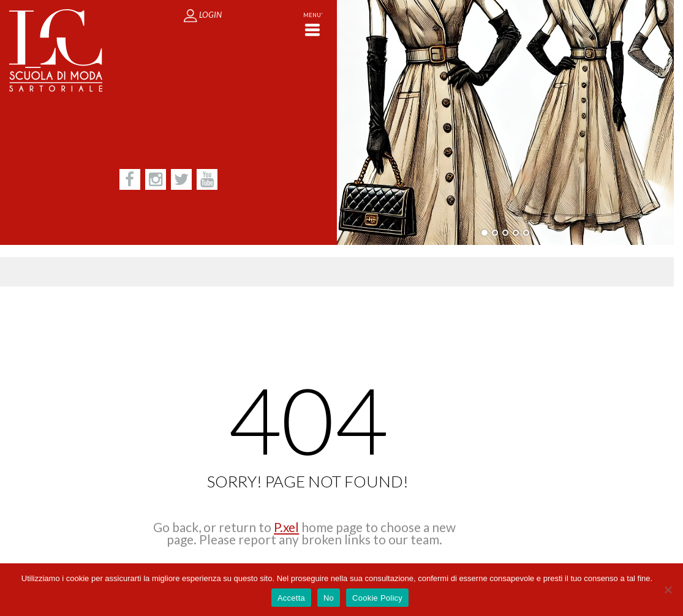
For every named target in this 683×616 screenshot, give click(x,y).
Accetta (291, 598)
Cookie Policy (377, 598)
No (329, 598)
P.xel (286, 527)
